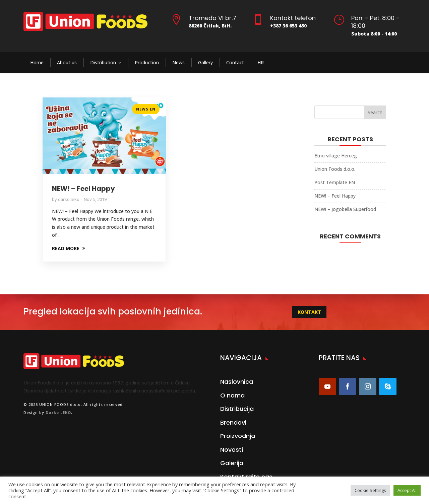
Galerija (232, 463)
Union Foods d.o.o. (335, 169)
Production (147, 62)
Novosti (232, 450)
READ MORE (66, 248)
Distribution (103, 62)
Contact (235, 62)
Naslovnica (237, 382)
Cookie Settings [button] (370, 490)
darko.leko (69, 199)
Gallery (205, 62)
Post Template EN (335, 182)
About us (67, 62)
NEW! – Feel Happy (83, 189)
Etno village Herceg (336, 156)
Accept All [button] (407, 490)
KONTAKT (309, 312)
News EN (146, 109)
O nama (232, 395)
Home (37, 62)
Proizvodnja (238, 436)
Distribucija (237, 409)
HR (261, 62)
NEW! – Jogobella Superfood (345, 209)
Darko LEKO (58, 412)
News (178, 62)
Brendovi (233, 422)
